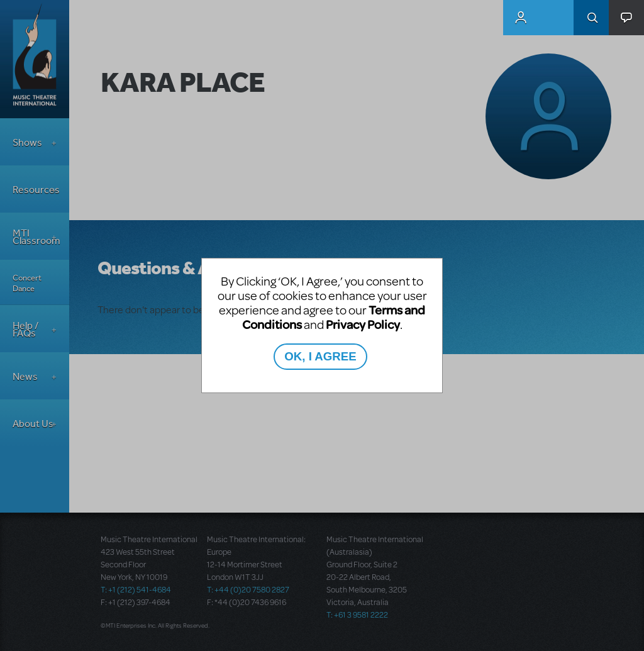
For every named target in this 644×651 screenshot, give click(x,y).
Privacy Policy (363, 324)
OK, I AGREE (320, 356)
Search (591, 18)
